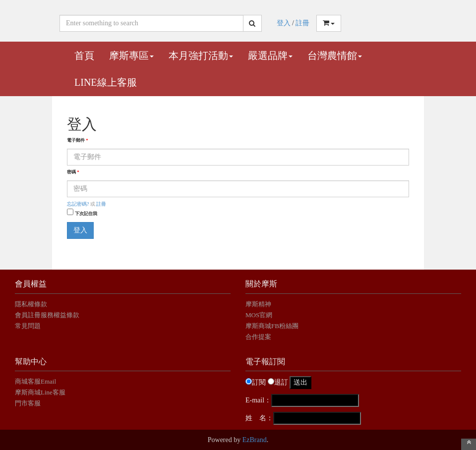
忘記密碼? (78, 204)
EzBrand (255, 440)
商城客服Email (36, 381)
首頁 (84, 56)
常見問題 (28, 326)
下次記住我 (86, 214)
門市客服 (28, 403)
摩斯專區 (131, 56)
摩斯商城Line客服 (40, 392)
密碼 (73, 172)
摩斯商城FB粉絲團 (272, 326)
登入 (284, 23)
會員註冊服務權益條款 (47, 315)
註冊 (302, 23)
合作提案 (258, 337)
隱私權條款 (31, 304)
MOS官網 (259, 315)
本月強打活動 (201, 56)
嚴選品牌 (270, 56)
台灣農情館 (335, 56)
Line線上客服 (106, 82)
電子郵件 (78, 140)
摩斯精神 (258, 304)
